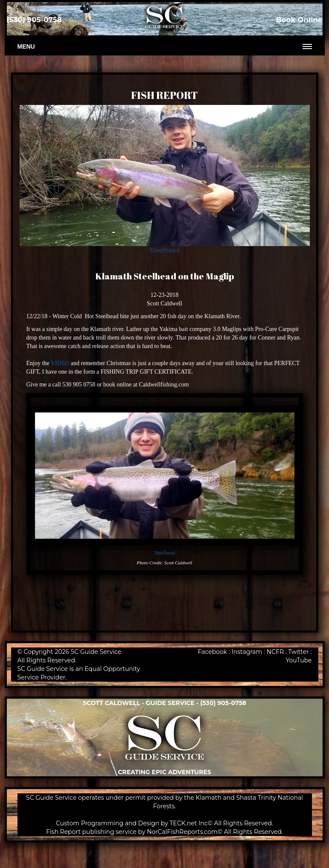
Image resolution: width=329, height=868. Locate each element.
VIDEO (60, 363)
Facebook (213, 652)
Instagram (247, 652)
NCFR (275, 652)
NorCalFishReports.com (182, 832)
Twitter (298, 652)
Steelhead (164, 250)
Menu (26, 46)
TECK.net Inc (189, 823)
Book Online (299, 20)
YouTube (298, 660)
